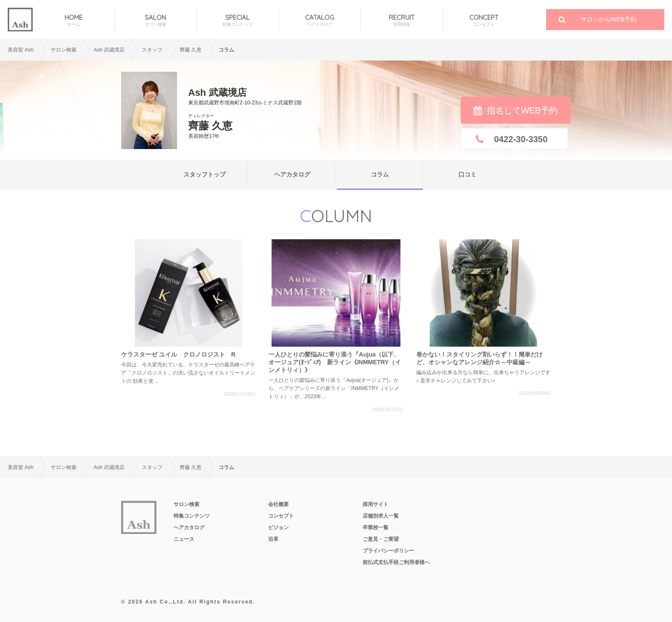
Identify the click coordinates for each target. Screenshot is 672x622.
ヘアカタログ (292, 174)
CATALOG (320, 20)
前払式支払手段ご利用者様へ (396, 562)
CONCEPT (484, 20)
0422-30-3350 (521, 139)
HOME (73, 20)
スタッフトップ (205, 174)
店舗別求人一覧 (381, 516)
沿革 (273, 539)
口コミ (467, 174)
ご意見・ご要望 (381, 539)
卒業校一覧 (376, 527)
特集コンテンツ (192, 516)
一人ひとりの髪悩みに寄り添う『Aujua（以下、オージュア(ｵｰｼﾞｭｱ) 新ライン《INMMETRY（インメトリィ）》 (334, 362)
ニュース (184, 539)
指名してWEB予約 (522, 110)
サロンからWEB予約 (609, 19)
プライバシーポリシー (388, 551)
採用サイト (376, 504)
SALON (156, 20)
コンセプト (281, 516)
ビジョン (278, 527)
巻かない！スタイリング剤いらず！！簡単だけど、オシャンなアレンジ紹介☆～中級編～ (480, 358)
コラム (380, 174)
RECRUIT (402, 20)
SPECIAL (238, 20)
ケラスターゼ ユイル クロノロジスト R (178, 354)
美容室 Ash (21, 50)
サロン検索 (64, 50)
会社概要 (278, 504)
